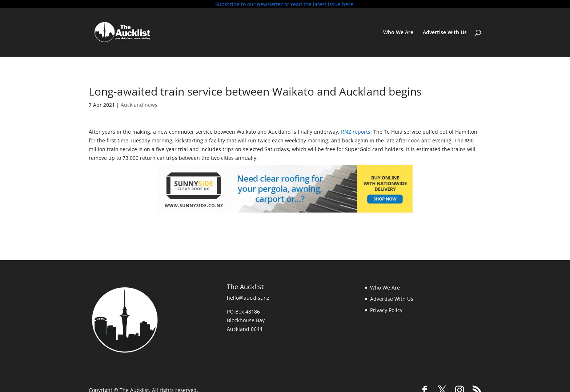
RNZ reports (356, 130)
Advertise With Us (445, 31)
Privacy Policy (386, 308)
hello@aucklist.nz (248, 296)
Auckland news (139, 103)
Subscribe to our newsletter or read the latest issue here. (285, 4)
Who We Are (398, 31)
